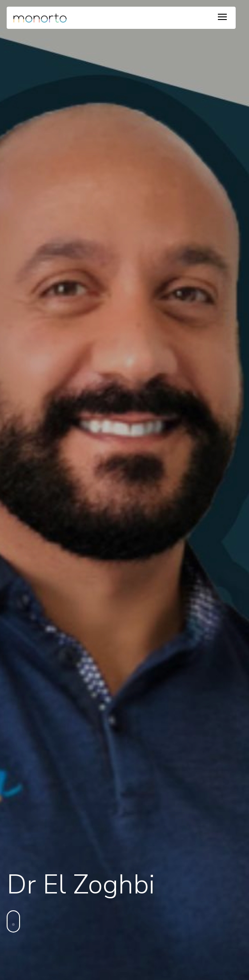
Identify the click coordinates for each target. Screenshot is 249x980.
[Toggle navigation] (222, 18)
